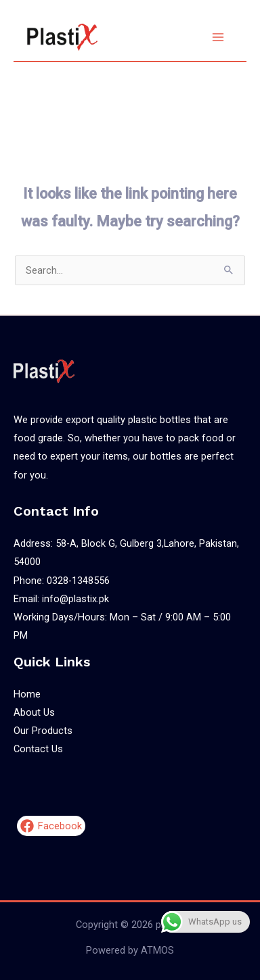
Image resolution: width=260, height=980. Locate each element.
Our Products (43, 731)
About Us (34, 712)
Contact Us (38, 749)
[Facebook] (51, 826)
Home (27, 694)
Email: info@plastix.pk (61, 599)
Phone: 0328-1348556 (62, 581)
